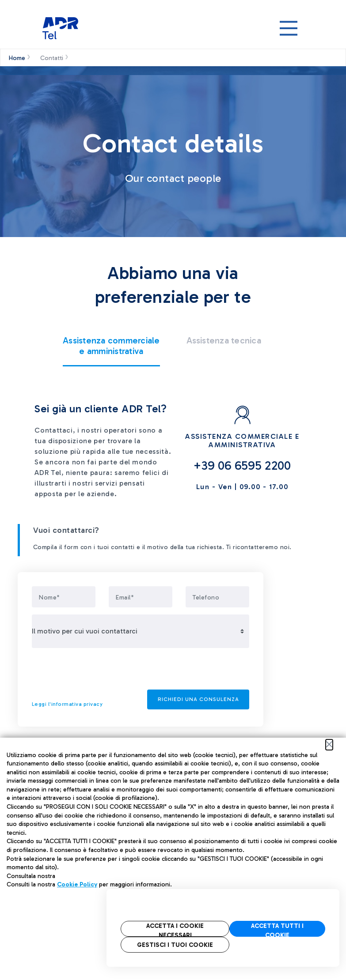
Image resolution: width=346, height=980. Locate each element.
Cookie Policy (77, 884)
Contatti (52, 58)
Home (17, 58)
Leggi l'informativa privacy (67, 704)
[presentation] (99, 672)
